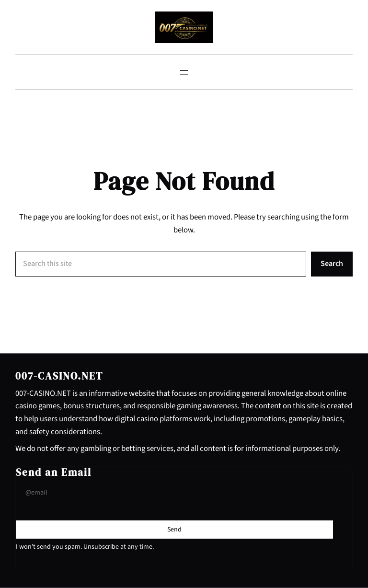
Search (332, 264)
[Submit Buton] (174, 530)
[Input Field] (174, 493)
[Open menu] (184, 72)
